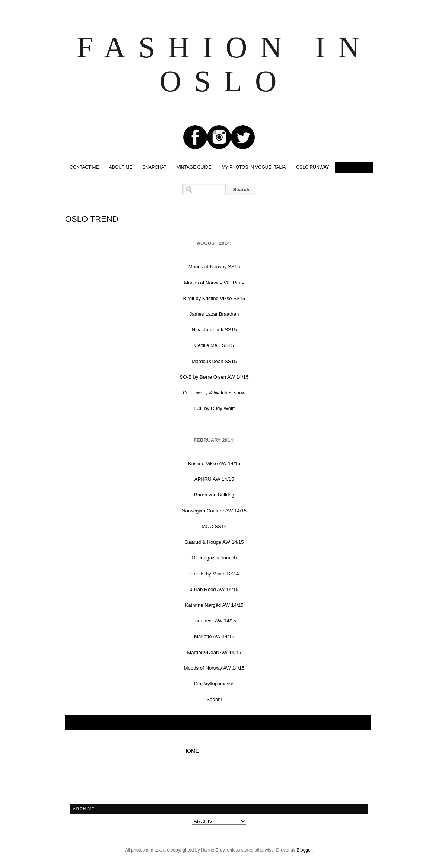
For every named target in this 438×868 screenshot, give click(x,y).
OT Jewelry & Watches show (214, 393)
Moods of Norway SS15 (214, 267)
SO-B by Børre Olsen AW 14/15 (214, 377)
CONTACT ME (84, 167)
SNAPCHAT (155, 167)
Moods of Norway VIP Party (214, 283)
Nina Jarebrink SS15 (214, 330)
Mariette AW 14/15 (214, 636)
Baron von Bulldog (214, 495)
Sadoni (214, 699)
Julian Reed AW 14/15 (214, 589)
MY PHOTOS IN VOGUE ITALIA (254, 167)
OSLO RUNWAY (313, 167)
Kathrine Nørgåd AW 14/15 (214, 605)
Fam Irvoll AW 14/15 (214, 621)
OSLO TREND (354, 167)
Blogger (304, 850)
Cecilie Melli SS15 (214, 345)
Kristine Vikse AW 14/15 (214, 463)
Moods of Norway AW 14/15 (214, 668)
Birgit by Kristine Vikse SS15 (214, 298)
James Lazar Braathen (214, 314)
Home (191, 751)
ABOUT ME (121, 167)
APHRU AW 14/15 (214, 479)
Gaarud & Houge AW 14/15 (214, 542)
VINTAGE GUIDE (194, 167)
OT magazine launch (214, 558)
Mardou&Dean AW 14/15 (214, 652)
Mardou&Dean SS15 (214, 361)
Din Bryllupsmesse (214, 684)
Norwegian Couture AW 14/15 (214, 511)
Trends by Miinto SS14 (214, 574)
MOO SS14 (214, 526)
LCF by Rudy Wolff (214, 408)
